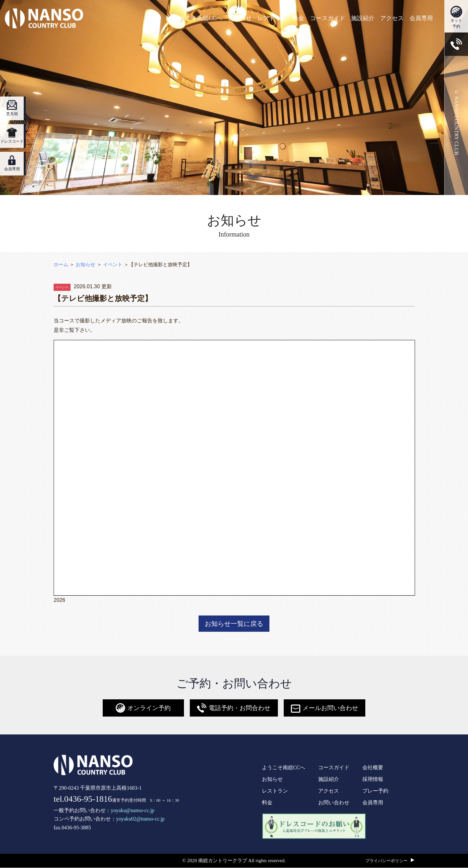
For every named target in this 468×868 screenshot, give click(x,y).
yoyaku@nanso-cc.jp (133, 811)
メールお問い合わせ (326, 709)
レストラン (272, 18)
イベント (113, 264)
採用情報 (373, 780)
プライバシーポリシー (386, 861)
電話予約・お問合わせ (232, 708)
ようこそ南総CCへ (198, 18)
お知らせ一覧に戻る (234, 624)
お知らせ (240, 18)
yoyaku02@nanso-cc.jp (141, 819)
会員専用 (421, 18)
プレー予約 (375, 791)
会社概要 (373, 768)
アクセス (392, 18)
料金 (298, 18)
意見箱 (12, 108)
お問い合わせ (334, 803)
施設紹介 (363, 18)
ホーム (61, 264)
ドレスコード (12, 136)
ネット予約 (456, 17)
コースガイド (328, 18)
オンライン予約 (140, 708)
